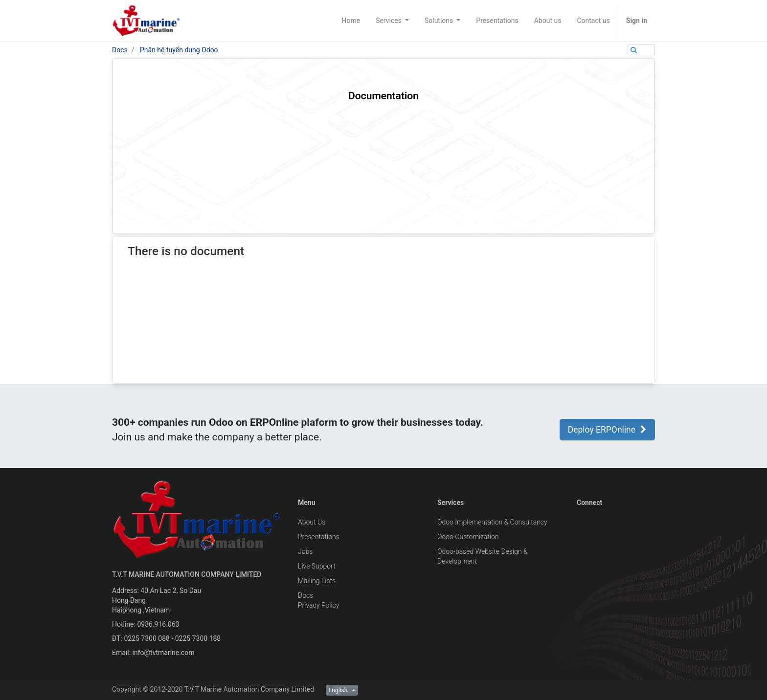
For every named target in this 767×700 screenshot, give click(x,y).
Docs (120, 50)
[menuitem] (351, 21)
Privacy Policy (318, 605)
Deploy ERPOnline (607, 430)
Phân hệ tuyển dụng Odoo (179, 50)
